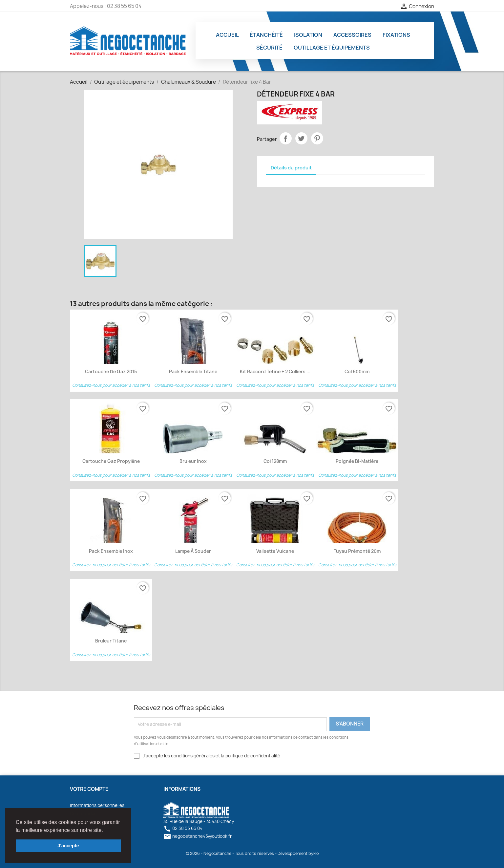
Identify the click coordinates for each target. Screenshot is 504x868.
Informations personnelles (97, 805)
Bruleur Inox (193, 461)
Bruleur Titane (111, 641)
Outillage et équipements (332, 48)
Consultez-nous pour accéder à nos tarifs (111, 385)
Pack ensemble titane (193, 372)
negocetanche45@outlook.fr (198, 836)
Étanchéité (266, 35)
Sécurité (269, 48)
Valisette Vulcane (275, 551)
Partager (286, 139)
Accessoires (352, 35)
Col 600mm (357, 372)
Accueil (227, 35)
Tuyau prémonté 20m (357, 551)
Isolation (308, 35)
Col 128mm (275, 461)
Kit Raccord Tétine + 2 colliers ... (275, 372)
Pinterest (317, 139)
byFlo (314, 853)
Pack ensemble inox (111, 551)
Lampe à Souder (193, 551)
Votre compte (89, 789)
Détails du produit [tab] (291, 168)
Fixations (396, 35)
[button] (105, 831)
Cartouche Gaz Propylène (111, 461)
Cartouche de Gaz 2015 (111, 372)
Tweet (302, 139)
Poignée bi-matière (357, 461)
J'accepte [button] (68, 846)
